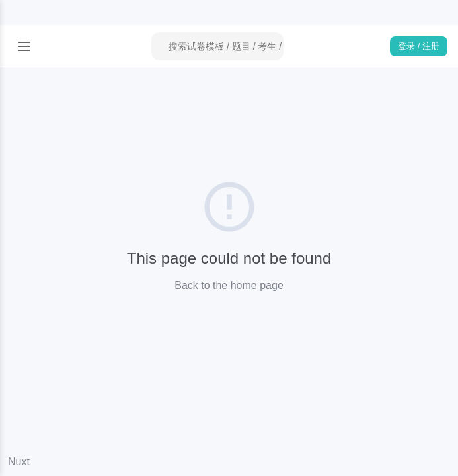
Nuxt (19, 462)
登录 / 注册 (419, 46)
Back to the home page (229, 285)
